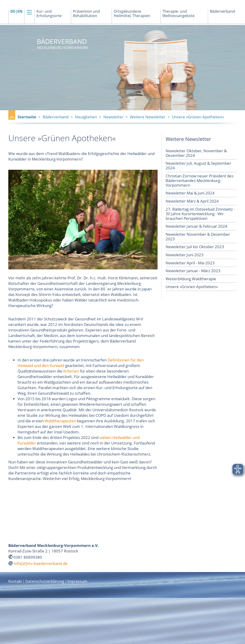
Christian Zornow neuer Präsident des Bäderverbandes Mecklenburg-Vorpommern (200, 180)
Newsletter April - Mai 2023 (190, 263)
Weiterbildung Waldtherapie (191, 279)
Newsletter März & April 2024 (192, 201)
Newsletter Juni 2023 (185, 255)
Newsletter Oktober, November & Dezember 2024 (196, 153)
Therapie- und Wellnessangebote (178, 14)
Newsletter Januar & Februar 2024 (196, 226)
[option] (122, 68)
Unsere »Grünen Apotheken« (192, 287)
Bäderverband (222, 11)
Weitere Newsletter (148, 117)
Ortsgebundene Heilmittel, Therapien (132, 14)
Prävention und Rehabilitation (86, 14)
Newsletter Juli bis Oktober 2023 (195, 247)
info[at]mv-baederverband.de (41, 563)
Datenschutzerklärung (45, 581)
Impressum (77, 581)
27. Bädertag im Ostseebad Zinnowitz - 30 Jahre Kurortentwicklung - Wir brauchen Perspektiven (200, 214)
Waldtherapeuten (60, 421)
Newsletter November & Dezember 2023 (198, 237)
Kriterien (71, 371)
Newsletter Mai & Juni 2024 (190, 193)
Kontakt (15, 581)
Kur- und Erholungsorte (49, 14)
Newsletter (113, 117)
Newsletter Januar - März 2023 (193, 271)
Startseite (27, 117)
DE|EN (16, 11)
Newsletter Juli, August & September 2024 (198, 165)
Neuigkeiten (86, 117)
